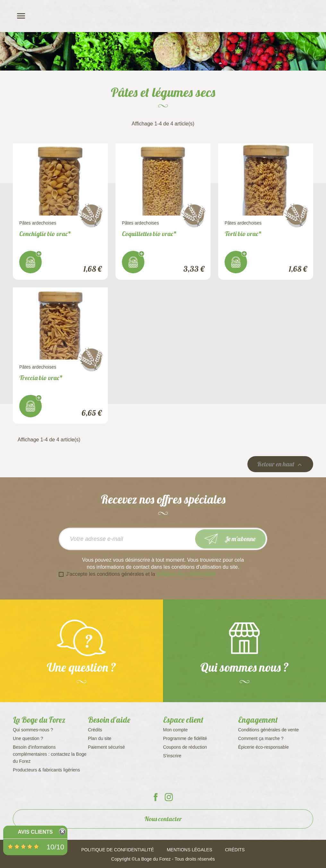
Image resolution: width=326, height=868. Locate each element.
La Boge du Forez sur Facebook (156, 797)
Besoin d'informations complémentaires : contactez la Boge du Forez (50, 754)
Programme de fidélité (185, 738)
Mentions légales (190, 850)
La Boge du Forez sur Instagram (169, 797)
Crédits (95, 730)
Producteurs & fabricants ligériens (46, 770)
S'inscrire (172, 756)
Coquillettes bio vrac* (149, 234)
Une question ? (28, 738)
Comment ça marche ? (261, 738)
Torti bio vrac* (243, 234)
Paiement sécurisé (106, 747)
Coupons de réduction (185, 747)
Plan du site (100, 738)
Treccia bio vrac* (41, 378)
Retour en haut (280, 464)
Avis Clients (35, 832)
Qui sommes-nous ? (33, 730)
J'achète (30, 262)
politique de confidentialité (186, 574)
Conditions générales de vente (268, 730)
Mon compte (175, 730)
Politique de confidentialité (117, 850)
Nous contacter (163, 819)
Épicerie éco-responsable (263, 747)
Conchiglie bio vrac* (45, 234)
